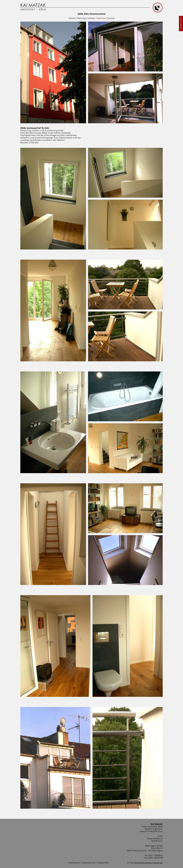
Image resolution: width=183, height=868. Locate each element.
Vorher (72, 18)
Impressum (74, 863)
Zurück (111, 18)
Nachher (101, 18)
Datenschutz (89, 863)
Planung (81, 18)
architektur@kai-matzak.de (149, 863)
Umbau (91, 18)
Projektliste (103, 863)
